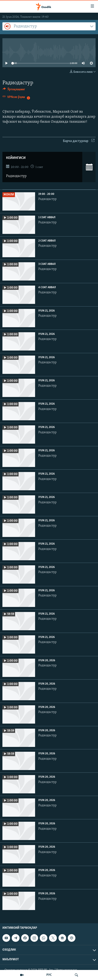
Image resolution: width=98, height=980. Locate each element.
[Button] (14, 90)
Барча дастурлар (79, 141)
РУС (49, 975)
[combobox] (49, 26)
